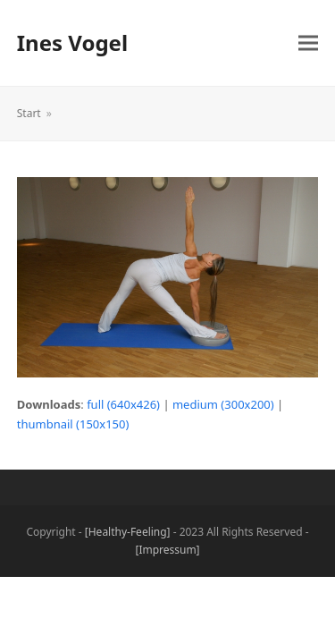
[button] (308, 43)
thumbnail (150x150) (73, 424)
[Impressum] (167, 550)
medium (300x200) (223, 404)
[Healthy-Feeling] (128, 532)
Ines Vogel (72, 42)
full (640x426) (123, 404)
